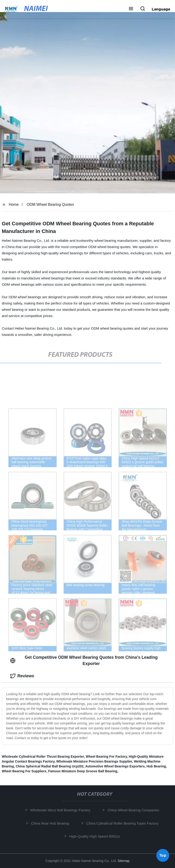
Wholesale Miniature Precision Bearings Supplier (94, 761)
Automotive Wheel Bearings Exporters (115, 766)
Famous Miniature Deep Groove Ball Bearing (83, 771)
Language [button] (161, 9)
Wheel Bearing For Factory (106, 757)
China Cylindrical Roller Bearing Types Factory (124, 823)
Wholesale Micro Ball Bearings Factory (61, 810)
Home (14, 205)
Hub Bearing (156, 766)
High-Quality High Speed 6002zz (96, 836)
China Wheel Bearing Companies (134, 810)
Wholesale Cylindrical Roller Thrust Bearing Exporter (43, 757)
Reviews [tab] (22, 676)
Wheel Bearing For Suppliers (24, 771)
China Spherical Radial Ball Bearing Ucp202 (50, 766)
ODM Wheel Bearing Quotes (50, 205)
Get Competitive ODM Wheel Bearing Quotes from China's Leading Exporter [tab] (84, 660)
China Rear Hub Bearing (51, 823)
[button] (131, 9)
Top (163, 856)
